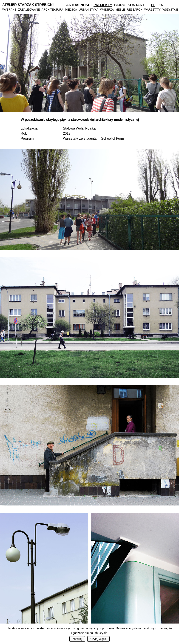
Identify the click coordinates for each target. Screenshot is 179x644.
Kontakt (136, 5)
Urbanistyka (89, 10)
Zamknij (77, 639)
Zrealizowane (29, 10)
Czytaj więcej (98, 639)
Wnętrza (107, 10)
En (161, 5)
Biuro (120, 5)
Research (135, 10)
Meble (120, 10)
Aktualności (79, 5)
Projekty (103, 5)
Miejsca (71, 10)
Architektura (52, 10)
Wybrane (9, 10)
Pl (153, 5)
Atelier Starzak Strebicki (28, 5)
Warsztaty (152, 10)
